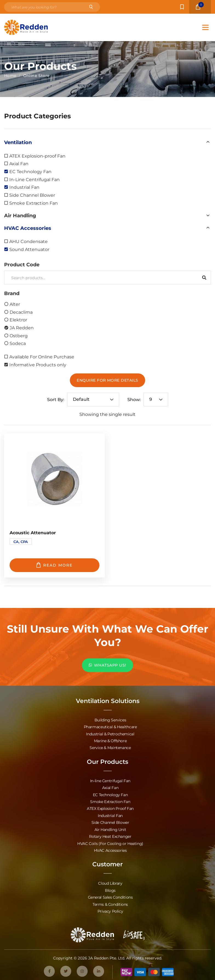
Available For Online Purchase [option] (42, 357)
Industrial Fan (110, 814)
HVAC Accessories (110, 849)
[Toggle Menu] (205, 27)
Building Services (110, 720)
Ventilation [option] (18, 142)
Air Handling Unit (110, 828)
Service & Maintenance (110, 747)
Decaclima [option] (21, 312)
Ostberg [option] (19, 335)
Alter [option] (15, 304)
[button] (107, 142)
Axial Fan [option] (19, 163)
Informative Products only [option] (38, 365)
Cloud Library (110, 882)
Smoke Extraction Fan (110, 801)
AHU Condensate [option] (28, 241)
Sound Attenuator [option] (29, 249)
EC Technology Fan (110, 794)
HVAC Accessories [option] (28, 228)
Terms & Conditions (110, 902)
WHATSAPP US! (107, 665)
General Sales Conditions (110, 895)
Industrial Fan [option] (24, 187)
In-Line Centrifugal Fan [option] (35, 179)
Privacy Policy (110, 909)
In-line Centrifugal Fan (110, 780)
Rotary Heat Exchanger (110, 835)
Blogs (110, 888)
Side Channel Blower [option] (32, 195)
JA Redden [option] (22, 328)
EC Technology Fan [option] (30, 171)
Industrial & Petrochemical (110, 734)
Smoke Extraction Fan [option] (34, 203)
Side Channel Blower (110, 821)
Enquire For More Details (107, 380)
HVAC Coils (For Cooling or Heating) (110, 842)
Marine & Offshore (110, 740)
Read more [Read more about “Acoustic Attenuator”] (55, 565)
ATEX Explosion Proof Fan (110, 808)
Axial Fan (110, 787)
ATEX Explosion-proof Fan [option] (37, 156)
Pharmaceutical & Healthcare (110, 727)
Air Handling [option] (20, 215)
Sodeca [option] (18, 343)
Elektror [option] (18, 320)
